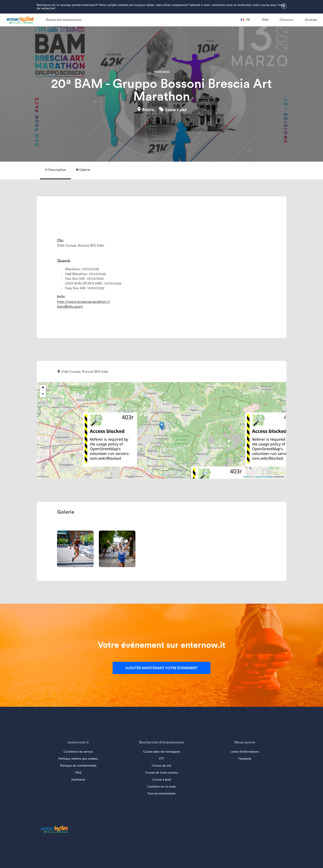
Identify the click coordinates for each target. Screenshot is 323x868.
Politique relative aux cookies (78, 759)
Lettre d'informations (245, 752)
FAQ (78, 773)
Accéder (311, 20)
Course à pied (176, 109)
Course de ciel (161, 766)
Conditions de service (78, 752)
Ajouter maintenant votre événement (161, 668)
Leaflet (247, 477)
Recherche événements (64, 20)
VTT (161, 759)
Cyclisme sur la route (161, 787)
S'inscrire (286, 20)
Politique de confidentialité (78, 766)
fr (245, 20)
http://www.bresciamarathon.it (83, 302)
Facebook (245, 759)
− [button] (43, 394)
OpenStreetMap (263, 477)
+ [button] (43, 388)
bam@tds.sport (70, 307)
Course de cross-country (161, 773)
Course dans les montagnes (161, 752)
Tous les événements (161, 794)
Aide (265, 20)
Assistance (78, 780)
